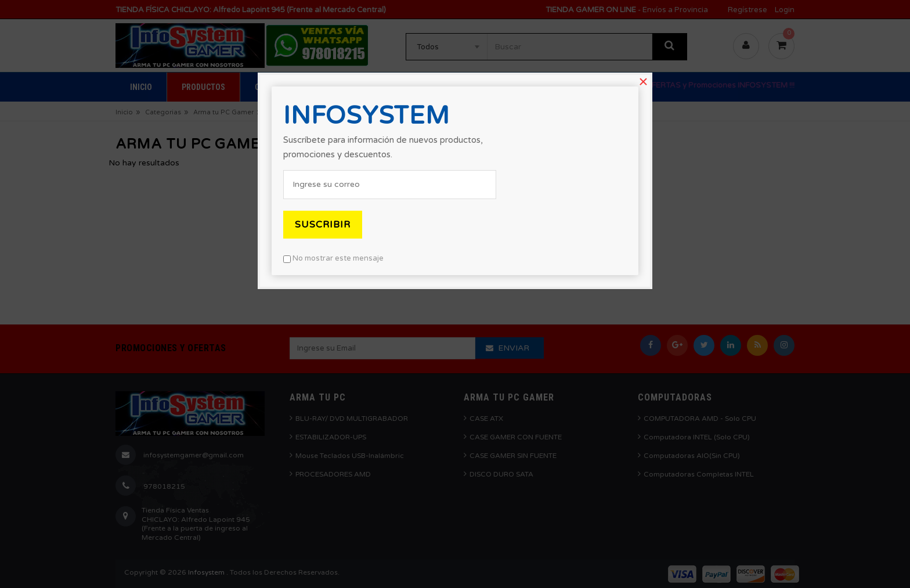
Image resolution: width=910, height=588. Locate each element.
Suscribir (323, 225)
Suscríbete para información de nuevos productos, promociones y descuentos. (383, 147)
